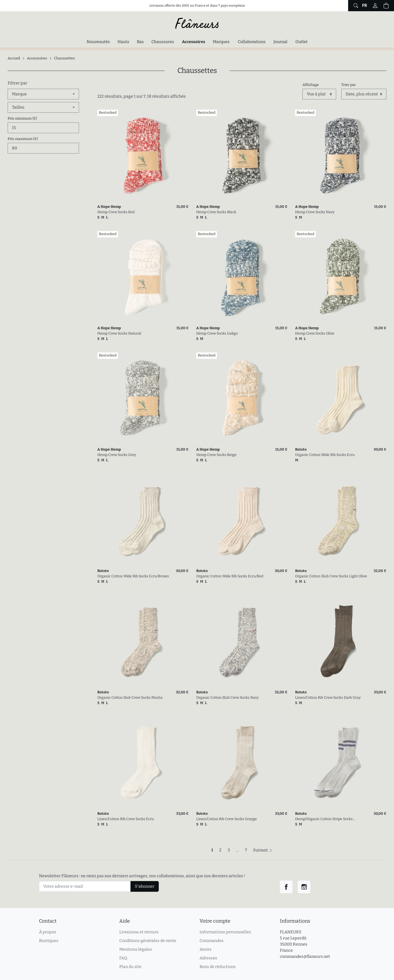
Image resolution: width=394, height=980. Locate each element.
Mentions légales (136, 949)
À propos (48, 932)
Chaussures (163, 42)
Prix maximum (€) (23, 139)
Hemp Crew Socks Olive (315, 333)
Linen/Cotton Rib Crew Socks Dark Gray (328, 698)
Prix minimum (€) (22, 118)
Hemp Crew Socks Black (216, 212)
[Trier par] (364, 94)
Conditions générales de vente (148, 941)
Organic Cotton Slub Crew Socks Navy (227, 698)
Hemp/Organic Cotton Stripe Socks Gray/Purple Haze (324, 819)
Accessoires (195, 41)
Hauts (123, 42)
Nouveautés (98, 42)
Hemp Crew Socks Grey (117, 455)
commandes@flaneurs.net (305, 956)
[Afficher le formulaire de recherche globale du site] (355, 6)
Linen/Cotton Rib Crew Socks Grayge (227, 819)
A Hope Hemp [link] (109, 207)
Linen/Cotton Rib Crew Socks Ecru (126, 819)
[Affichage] (319, 94)
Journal (280, 42)
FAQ (123, 958)
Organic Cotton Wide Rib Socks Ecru (325, 455)
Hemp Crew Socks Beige (216, 455)
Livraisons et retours (139, 932)
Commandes (212, 941)
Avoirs (206, 949)
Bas (140, 42)
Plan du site (130, 967)
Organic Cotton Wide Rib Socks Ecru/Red (230, 576)
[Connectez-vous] (375, 6)
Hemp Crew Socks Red (116, 212)
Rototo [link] (301, 449)
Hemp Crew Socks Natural (119, 333)
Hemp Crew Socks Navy (315, 212)
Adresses (208, 958)
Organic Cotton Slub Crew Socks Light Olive (331, 576)
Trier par (349, 85)
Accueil (14, 58)
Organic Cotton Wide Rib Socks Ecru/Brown (133, 576)
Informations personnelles (225, 932)
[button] (386, 6)
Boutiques (49, 941)
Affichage (311, 85)
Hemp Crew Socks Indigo (217, 333)
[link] (143, 155)
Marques (221, 42)
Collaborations (252, 42)
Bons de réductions (218, 967)
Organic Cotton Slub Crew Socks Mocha (130, 698)
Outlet (301, 42)
